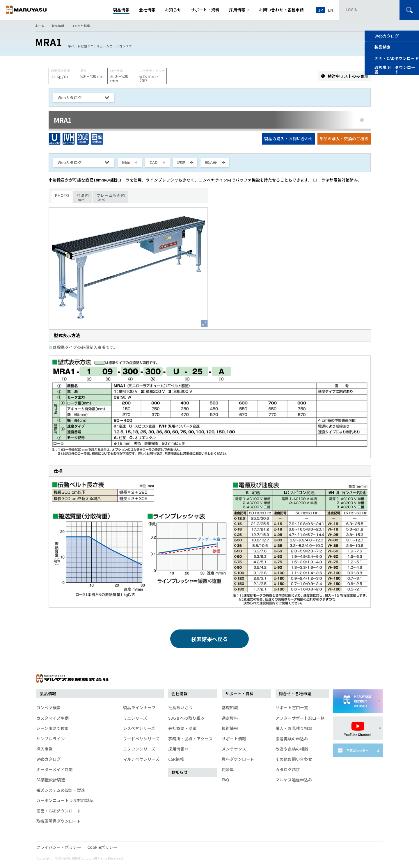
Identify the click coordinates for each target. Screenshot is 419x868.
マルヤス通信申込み (294, 780)
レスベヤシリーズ (139, 728)
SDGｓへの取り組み (186, 718)
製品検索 (383, 47)
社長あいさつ (180, 707)
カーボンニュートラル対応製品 (65, 800)
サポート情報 (234, 739)
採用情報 (177, 749)
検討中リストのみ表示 (348, 76)
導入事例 (45, 749)
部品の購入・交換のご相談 (344, 138)
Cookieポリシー (102, 847)
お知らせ (180, 772)
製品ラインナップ (139, 707)
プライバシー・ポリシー (59, 847)
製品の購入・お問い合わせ (289, 138)
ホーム (40, 26)
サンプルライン (51, 739)
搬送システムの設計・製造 (61, 790)
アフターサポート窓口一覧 (300, 718)
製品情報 (58, 26)
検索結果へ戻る (210, 639)
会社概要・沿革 (182, 728)
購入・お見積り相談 (294, 728)
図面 (126, 162)
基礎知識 (230, 707)
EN (331, 10)
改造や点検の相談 (292, 749)
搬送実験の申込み (292, 739)
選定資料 (230, 718)
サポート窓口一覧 (292, 707)
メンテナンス (234, 749)
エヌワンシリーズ (139, 749)
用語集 (228, 769)
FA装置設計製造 (51, 780)
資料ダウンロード (238, 759)
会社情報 (180, 693)
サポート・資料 (239, 693)
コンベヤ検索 (81, 26)
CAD (153, 162)
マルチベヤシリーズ (141, 759)
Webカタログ (387, 36)
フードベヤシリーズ (141, 739)
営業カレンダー (357, 750)
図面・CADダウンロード (59, 811)
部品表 (211, 162)
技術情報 (230, 728)
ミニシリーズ (135, 718)
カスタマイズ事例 (53, 718)
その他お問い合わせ (294, 759)
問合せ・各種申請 (295, 693)
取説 (181, 162)
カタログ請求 (288, 769)
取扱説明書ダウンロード (59, 821)
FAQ (225, 780)
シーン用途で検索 (53, 728)
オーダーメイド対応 (55, 769)
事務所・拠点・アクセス (190, 739)
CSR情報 (176, 759)
